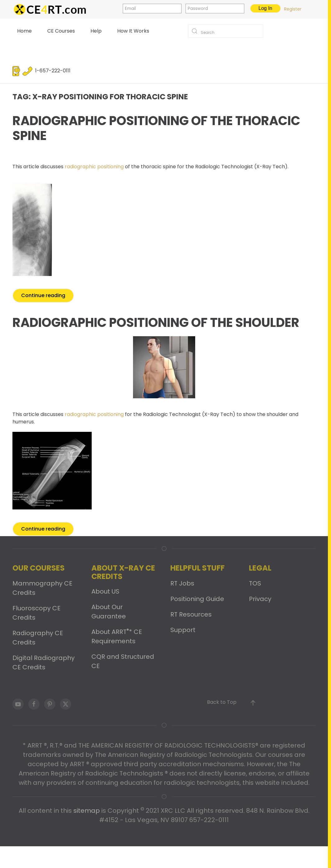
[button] (253, 703)
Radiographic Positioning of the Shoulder (156, 323)
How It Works (133, 31)
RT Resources (191, 614)
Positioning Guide (197, 599)
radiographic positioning (94, 167)
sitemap (87, 811)
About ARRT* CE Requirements (117, 636)
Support (183, 630)
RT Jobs (182, 583)
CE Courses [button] (61, 31)
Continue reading (43, 295)
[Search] (226, 31)
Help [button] (96, 31)
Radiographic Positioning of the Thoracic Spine (156, 128)
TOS (255, 583)
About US (105, 591)
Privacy (260, 599)
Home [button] (24, 31)
